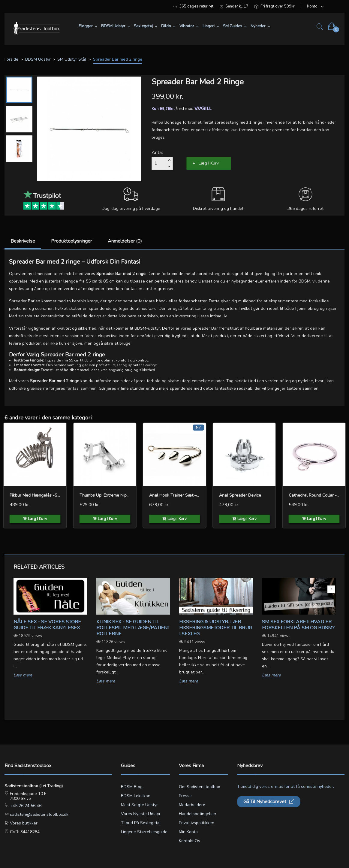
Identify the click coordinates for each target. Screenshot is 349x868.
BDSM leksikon (136, 796)
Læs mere (23, 675)
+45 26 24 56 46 (25, 806)
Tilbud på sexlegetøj (141, 823)
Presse (185, 796)
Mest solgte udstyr (139, 805)
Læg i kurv (209, 163)
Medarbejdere (192, 805)
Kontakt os (190, 841)
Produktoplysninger (71, 241)
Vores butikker (23, 823)
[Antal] (159, 163)
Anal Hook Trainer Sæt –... (174, 495)
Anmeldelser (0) (125, 241)
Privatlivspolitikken (197, 823)
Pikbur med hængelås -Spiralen (35, 495)
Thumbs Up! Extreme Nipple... (105, 495)
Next (331, 589)
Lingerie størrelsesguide (144, 832)
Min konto (188, 832)
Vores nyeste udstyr (141, 814)
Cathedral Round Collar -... (314, 495)
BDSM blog (132, 787)
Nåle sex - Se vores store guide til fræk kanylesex (47, 625)
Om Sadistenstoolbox (199, 787)
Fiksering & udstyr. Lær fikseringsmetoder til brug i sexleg (216, 628)
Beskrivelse (23, 241)
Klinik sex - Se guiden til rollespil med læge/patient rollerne (133, 628)
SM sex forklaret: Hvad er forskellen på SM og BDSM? (298, 625)
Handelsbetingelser (198, 814)
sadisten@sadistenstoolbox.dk (39, 814)
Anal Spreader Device (240, 495)
